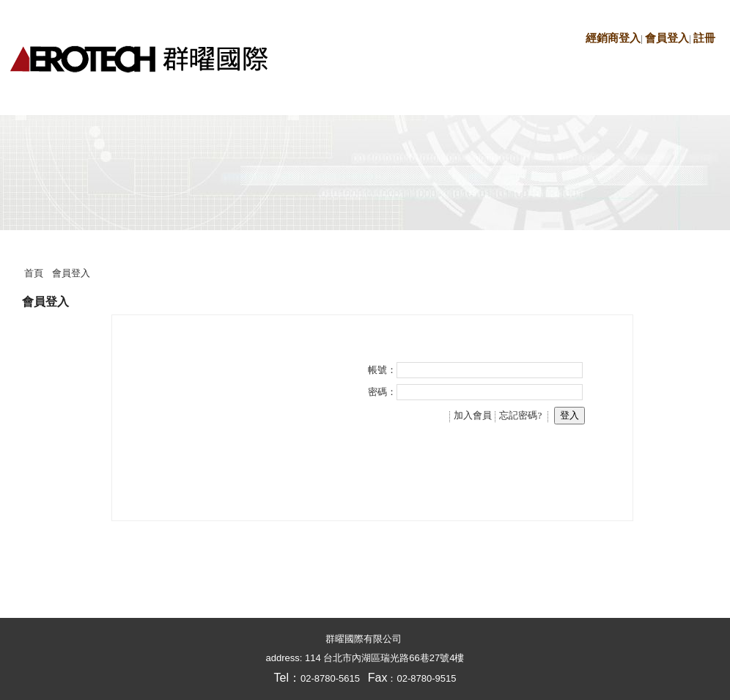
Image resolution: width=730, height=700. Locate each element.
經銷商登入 (613, 38)
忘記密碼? (520, 415)
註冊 (704, 38)
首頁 (34, 273)
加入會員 (473, 415)
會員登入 (667, 38)
